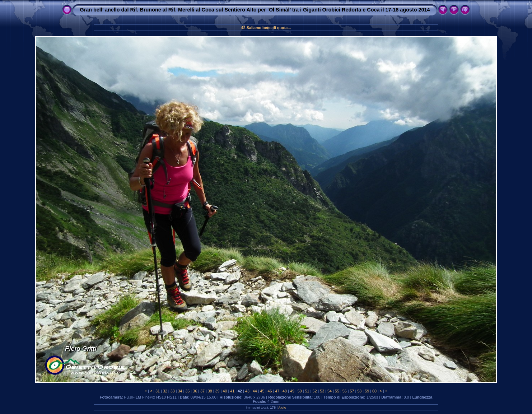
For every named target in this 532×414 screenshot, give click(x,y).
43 (247, 391)
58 (359, 391)
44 (255, 391)
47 (277, 391)
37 (202, 391)
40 (225, 391)
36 (195, 391)
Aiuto (282, 407)
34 (180, 391)
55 (337, 391)
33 (173, 391)
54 (330, 391)
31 (158, 391)
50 (300, 391)
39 (218, 391)
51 (307, 391)
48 (285, 391)
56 (345, 391)
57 (352, 391)
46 (270, 391)
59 (367, 391)
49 (292, 391)
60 (374, 391)
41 (232, 391)
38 (210, 391)
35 (187, 391)
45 (262, 391)
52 (314, 391)
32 (165, 391)
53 (322, 391)
